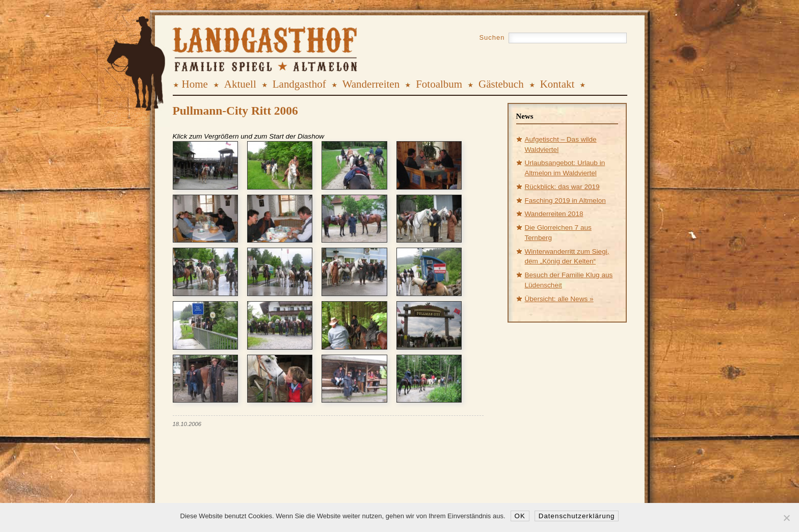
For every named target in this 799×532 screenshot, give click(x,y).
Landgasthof (299, 84)
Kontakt (557, 84)
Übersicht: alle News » (559, 299)
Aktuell (240, 84)
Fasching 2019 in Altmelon (565, 201)
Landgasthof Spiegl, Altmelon (232, 40)
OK (520, 516)
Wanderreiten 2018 (554, 214)
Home (195, 84)
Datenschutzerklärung (577, 516)
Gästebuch (501, 84)
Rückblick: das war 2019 (562, 187)
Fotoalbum (439, 84)
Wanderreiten (371, 84)
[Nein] (786, 518)
